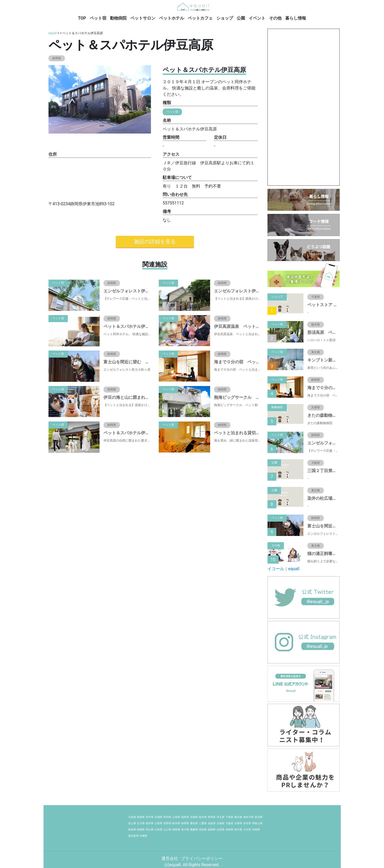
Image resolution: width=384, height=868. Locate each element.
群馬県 (212, 817)
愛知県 (194, 823)
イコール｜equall (284, 569)
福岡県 (212, 830)
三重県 (203, 823)
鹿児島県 (133, 836)
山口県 (167, 830)
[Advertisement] (304, 107)
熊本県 (238, 830)
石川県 (141, 823)
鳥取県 (132, 830)
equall (53, 33)
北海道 (132, 817)
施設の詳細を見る (155, 242)
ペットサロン (143, 18)
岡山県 (150, 830)
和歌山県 (257, 823)
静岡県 (185, 823)
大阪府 (229, 823)
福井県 (150, 823)
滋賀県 (212, 823)
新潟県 (259, 817)
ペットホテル (172, 18)
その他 (275, 18)
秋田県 (167, 817)
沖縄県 (143, 836)
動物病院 (118, 18)
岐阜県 (176, 823)
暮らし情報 (296, 18)
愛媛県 (194, 830)
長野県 (167, 823)
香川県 (185, 830)
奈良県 (247, 823)
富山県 (132, 823)
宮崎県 (256, 830)
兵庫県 (238, 823)
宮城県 (159, 817)
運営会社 (170, 858)
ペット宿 (98, 18)
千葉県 (229, 817)
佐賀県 (221, 830)
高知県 (203, 830)
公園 (241, 18)
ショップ (225, 18)
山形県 (176, 817)
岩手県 (150, 817)
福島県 (185, 817)
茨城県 (194, 817)
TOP (82, 18)
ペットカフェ (200, 18)
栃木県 (203, 817)
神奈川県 (248, 817)
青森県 (141, 817)
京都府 (221, 823)
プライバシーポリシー (202, 858)
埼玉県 (221, 817)
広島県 (159, 830)
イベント (257, 18)
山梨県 (159, 823)
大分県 (247, 830)
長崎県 (229, 830)
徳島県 (176, 830)
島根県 (141, 830)
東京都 (238, 817)
